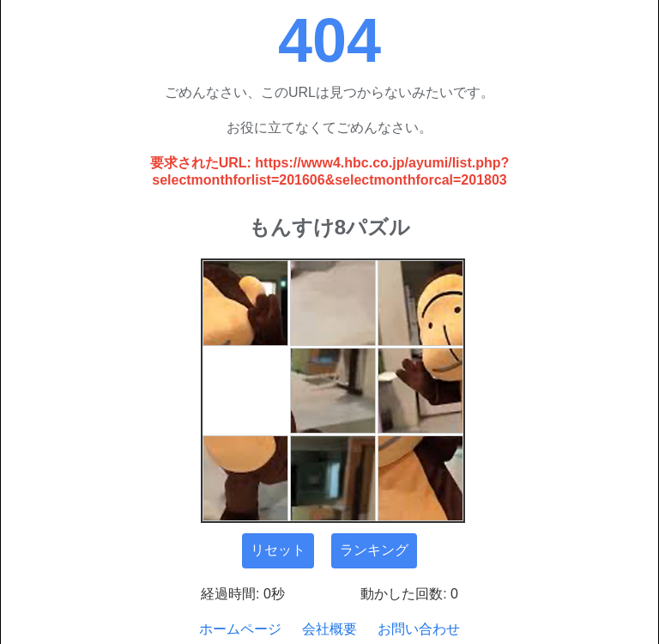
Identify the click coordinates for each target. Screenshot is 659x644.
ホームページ (240, 629)
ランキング (374, 550)
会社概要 (329, 629)
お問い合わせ (419, 629)
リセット (278, 550)
